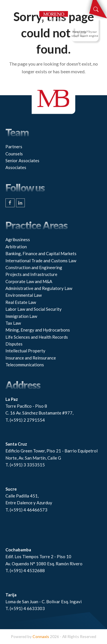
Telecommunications (25, 365)
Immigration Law (21, 316)
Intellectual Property (25, 351)
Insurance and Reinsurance (31, 358)
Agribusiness (18, 239)
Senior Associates (22, 161)
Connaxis (41, 636)
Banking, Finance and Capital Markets (41, 253)
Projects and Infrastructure (31, 274)
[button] (9, 6)
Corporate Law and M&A (29, 281)
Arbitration (16, 247)
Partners (14, 147)
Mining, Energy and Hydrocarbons (38, 330)
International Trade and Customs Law (41, 261)
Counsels (14, 154)
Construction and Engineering (34, 267)
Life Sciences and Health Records (37, 337)
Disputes (14, 344)
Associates (16, 167)
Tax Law (13, 323)
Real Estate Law (21, 302)
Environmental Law (24, 295)
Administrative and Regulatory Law (39, 288)
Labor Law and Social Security (34, 309)
